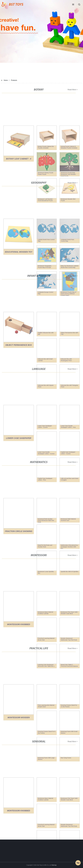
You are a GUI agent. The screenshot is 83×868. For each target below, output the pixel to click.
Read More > (71, 90)
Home (6, 80)
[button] (73, 5)
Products (14, 80)
